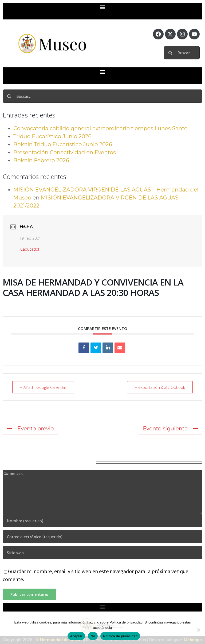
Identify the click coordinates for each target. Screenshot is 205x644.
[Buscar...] (182, 53)
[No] (198, 630)
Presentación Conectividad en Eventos (65, 152)
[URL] (102, 553)
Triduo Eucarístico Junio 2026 (52, 136)
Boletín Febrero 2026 (41, 160)
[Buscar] (171, 53)
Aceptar (76, 636)
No (93, 636)
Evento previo (30, 429)
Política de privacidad (120, 636)
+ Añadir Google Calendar (43, 387)
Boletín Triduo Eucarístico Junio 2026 (63, 144)
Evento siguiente (171, 429)
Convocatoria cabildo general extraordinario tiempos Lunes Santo (100, 128)
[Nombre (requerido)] (102, 521)
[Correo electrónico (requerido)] (102, 537)
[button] (103, 7)
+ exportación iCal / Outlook (160, 387)
